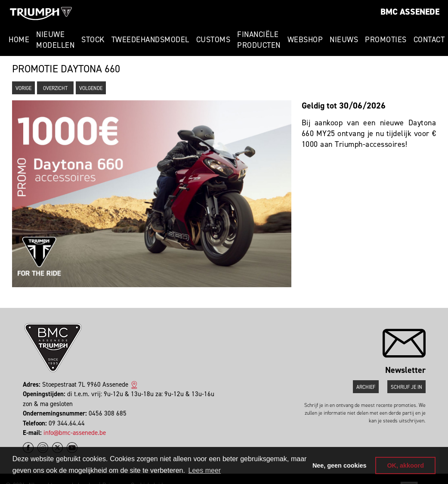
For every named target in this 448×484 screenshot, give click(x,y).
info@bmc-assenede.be (75, 433)
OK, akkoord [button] (405, 465)
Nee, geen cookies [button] (340, 465)
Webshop (305, 40)
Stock (93, 40)
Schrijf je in (406, 387)
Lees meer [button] (205, 470)
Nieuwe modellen (55, 40)
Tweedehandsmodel (150, 40)
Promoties (386, 40)
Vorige (23, 88)
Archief (366, 387)
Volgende (91, 88)
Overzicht (55, 88)
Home (19, 40)
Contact (429, 40)
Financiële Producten (259, 40)
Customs (213, 40)
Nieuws (344, 40)
